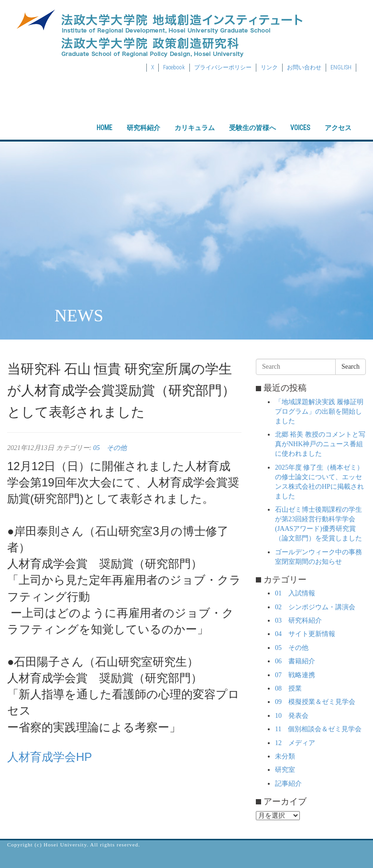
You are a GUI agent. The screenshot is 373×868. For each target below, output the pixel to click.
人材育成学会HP (49, 757)
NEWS (79, 316)
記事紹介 (288, 784)
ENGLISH (341, 67)
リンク (269, 67)
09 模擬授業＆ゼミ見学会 (315, 702)
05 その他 (110, 448)
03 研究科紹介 (298, 621)
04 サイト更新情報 (305, 634)
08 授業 (288, 688)
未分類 (285, 756)
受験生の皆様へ (252, 120)
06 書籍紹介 (295, 661)
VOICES (300, 120)
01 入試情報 (295, 593)
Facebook (174, 67)
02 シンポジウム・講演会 (315, 607)
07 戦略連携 (295, 675)
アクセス (338, 120)
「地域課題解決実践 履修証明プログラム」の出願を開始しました (319, 412)
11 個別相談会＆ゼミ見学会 (318, 729)
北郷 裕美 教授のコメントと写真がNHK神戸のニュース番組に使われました (320, 444)
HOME (104, 120)
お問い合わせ (304, 67)
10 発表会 (292, 716)
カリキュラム (195, 120)
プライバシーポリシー (223, 67)
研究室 (285, 770)
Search (351, 367)
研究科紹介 (143, 120)
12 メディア (295, 743)
